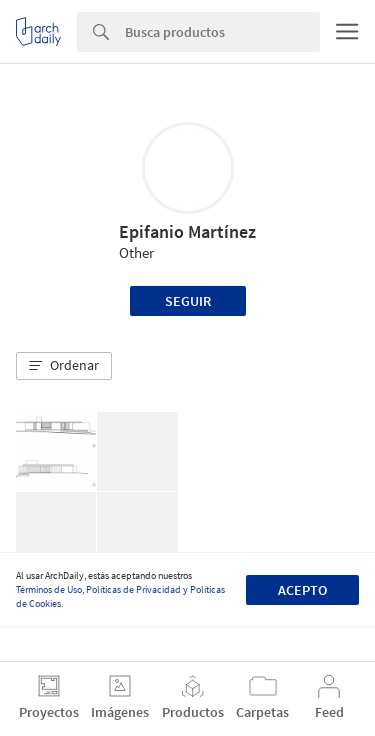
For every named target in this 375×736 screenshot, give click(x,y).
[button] (64, 366)
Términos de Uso (49, 589)
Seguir (188, 301)
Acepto (302, 590)
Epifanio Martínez (187, 231)
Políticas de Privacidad (133, 589)
